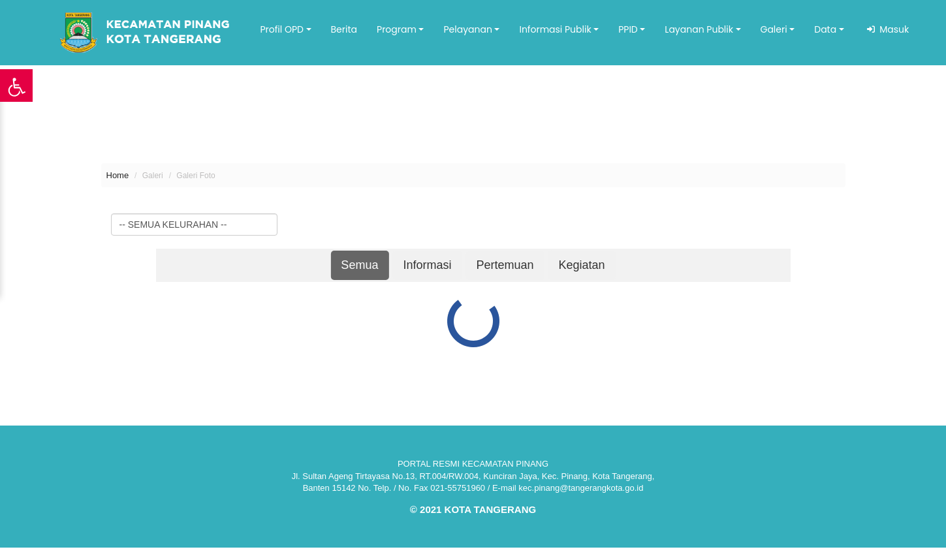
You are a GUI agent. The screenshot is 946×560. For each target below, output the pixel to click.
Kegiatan (582, 265)
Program (397, 29)
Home (118, 175)
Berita (344, 29)
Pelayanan (467, 29)
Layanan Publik (699, 29)
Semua (359, 265)
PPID (628, 29)
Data (825, 29)
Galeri (774, 29)
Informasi (428, 265)
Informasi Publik (555, 29)
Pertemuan (505, 265)
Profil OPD (282, 29)
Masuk (892, 29)
